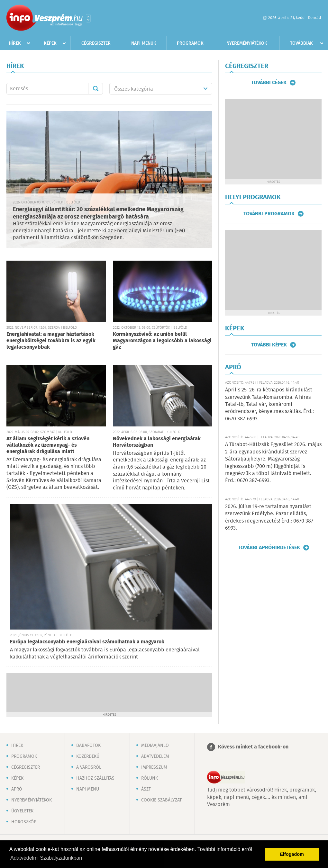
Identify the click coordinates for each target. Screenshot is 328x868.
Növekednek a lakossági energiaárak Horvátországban (157, 442)
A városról (89, 767)
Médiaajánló (155, 746)
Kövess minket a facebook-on (253, 747)
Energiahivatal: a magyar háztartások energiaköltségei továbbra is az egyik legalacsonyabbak (51, 341)
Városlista (88, 18)
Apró (17, 789)
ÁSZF (146, 789)
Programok (190, 43)
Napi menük (144, 43)
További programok (269, 214)
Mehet (96, 89)
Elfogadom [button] (292, 854)
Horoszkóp (24, 822)
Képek (50, 43)
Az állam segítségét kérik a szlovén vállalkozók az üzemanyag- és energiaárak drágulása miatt (48, 445)
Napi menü (88, 789)
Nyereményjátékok (247, 43)
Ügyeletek (22, 811)
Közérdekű (88, 756)
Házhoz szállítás (95, 778)
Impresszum (154, 767)
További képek (269, 345)
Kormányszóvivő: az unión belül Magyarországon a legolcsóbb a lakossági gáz (162, 341)
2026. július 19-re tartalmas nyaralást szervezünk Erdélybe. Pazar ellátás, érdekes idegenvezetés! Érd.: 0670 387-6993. (270, 517)
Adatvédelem (155, 756)
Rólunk (150, 778)
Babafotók (88, 746)
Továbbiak (301, 43)
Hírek (15, 43)
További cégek (269, 83)
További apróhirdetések (269, 548)
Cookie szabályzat (161, 800)
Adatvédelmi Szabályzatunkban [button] (46, 858)
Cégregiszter (96, 43)
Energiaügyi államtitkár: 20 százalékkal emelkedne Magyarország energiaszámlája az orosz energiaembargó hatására (98, 213)
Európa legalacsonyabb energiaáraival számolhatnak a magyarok (87, 642)
